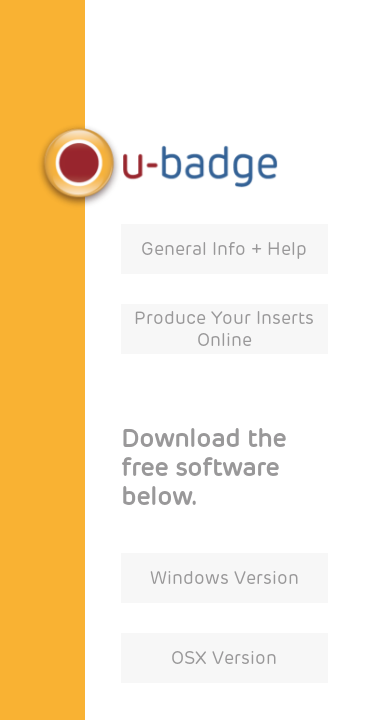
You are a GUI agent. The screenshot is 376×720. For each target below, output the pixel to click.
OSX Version (224, 658)
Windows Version (224, 578)
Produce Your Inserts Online (224, 329)
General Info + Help (224, 249)
